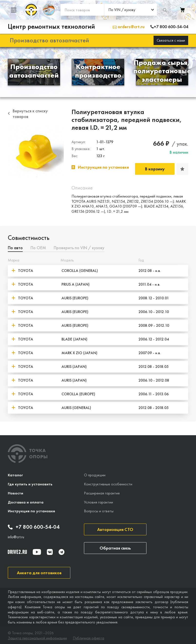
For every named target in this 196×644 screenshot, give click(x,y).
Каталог (15, 474)
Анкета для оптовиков (39, 572)
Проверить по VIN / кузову (79, 247)
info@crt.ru (16, 536)
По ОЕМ (38, 247)
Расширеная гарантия (102, 492)
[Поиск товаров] (82, 10)
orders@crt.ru (129, 26)
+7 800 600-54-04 (34, 527)
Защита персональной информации (37, 637)
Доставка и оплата (26, 501)
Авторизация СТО (115, 529)
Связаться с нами (171, 40)
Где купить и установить (30, 483)
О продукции (95, 474)
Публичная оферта (88, 637)
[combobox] (131, 10)
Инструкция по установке (31, 510)
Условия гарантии (98, 501)
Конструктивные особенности (108, 483)
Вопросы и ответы (99, 510)
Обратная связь (115, 547)
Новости (15, 492)
